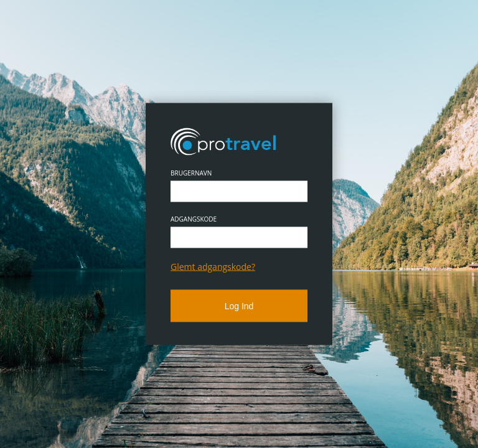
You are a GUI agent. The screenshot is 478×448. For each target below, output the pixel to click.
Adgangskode (194, 219)
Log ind (239, 306)
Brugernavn (191, 173)
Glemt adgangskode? (213, 267)
